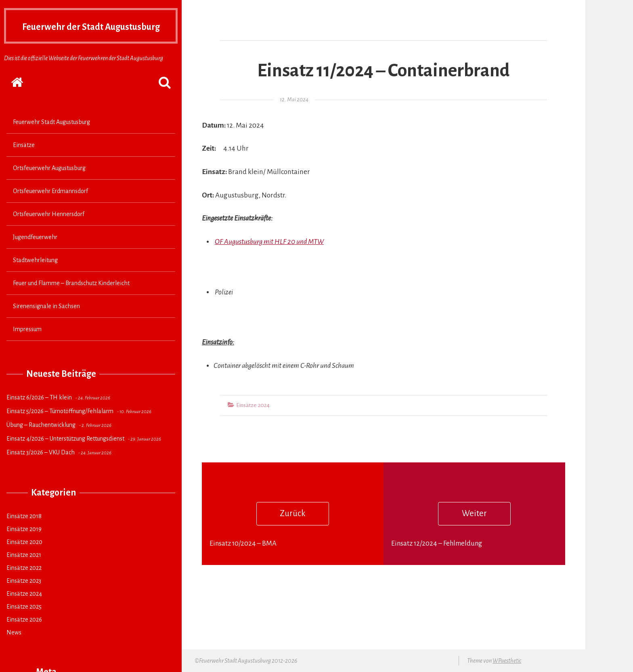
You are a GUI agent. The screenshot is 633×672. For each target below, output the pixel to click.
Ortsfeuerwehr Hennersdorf (49, 230)
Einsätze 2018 (24, 532)
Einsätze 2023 (24, 596)
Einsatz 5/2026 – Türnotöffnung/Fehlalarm (60, 427)
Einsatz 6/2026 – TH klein (39, 413)
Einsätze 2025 (24, 622)
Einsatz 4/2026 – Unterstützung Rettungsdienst (65, 454)
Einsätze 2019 (24, 545)
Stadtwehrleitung (35, 276)
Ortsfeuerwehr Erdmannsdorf (50, 207)
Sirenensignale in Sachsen (46, 322)
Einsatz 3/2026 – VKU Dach (41, 468)
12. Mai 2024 (294, 100)
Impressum (27, 345)
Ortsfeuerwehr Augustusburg (49, 184)
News (14, 648)
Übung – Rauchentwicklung (41, 441)
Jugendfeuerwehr (35, 253)
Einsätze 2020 (24, 558)
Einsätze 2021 (24, 571)
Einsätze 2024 (24, 609)
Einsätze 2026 (24, 635)
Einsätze (24, 161)
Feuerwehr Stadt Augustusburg (51, 138)
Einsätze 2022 (24, 584)
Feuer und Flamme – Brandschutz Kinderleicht (71, 299)
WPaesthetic (507, 661)
